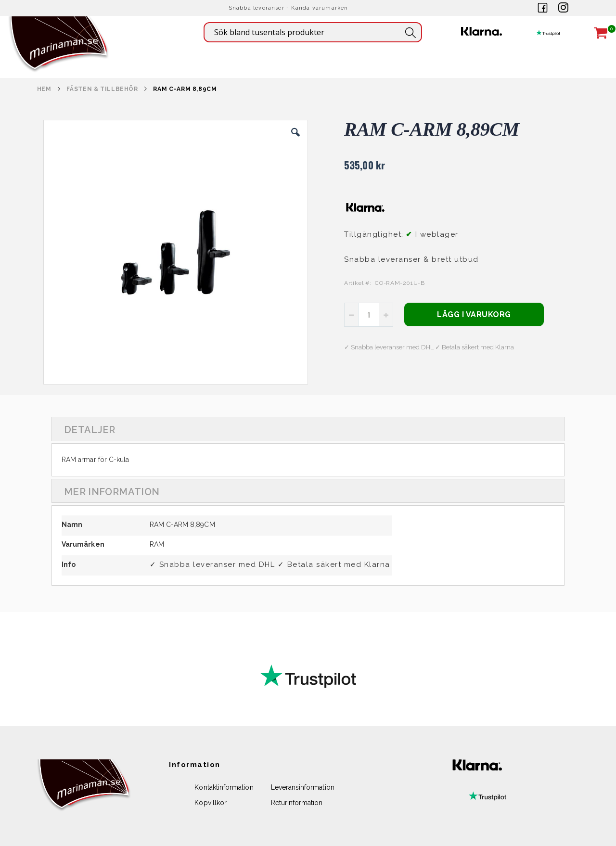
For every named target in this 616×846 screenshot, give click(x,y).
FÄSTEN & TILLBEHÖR (102, 89)
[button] (295, 140)
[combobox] (313, 32)
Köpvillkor (211, 803)
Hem (44, 89)
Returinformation (297, 803)
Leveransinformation (303, 787)
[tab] (308, 429)
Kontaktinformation (224, 787)
